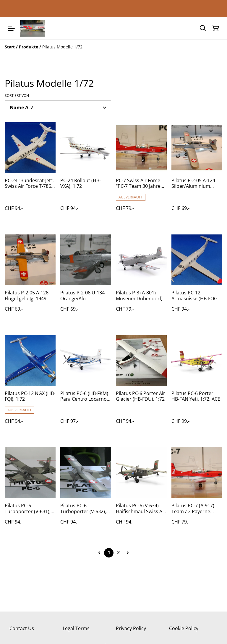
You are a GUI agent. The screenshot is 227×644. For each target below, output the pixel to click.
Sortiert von (17, 96)
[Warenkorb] (216, 28)
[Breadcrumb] (113, 47)
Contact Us (22, 628)
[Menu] (11, 28)
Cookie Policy (184, 628)
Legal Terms (76, 628)
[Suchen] (203, 28)
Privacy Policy (131, 628)
